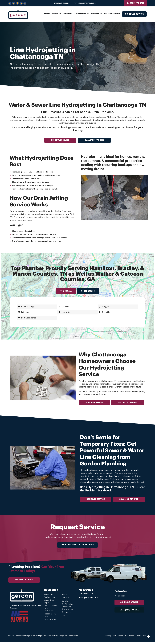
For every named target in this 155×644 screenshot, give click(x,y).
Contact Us (66, 614)
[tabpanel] (77, 312)
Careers (65, 617)
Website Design (58, 638)
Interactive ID (72, 638)
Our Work (65, 603)
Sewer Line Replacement (50, 598)
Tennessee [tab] (88, 291)
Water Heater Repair (50, 603)
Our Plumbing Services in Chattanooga (67, 609)
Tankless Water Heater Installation (50, 610)
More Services (50, 621)
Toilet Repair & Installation (50, 617)
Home (64, 597)
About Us (65, 600)
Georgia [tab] (66, 291)
